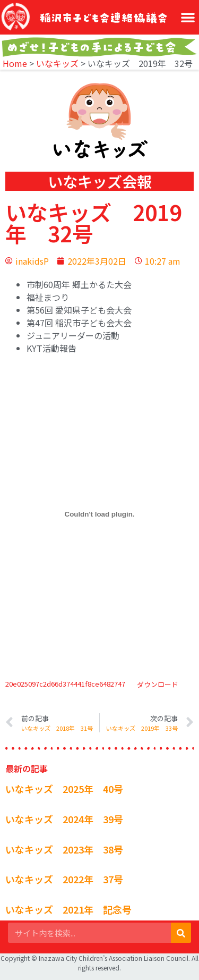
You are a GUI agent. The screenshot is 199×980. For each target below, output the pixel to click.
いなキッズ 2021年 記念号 (68, 909)
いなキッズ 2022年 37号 (64, 879)
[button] (188, 17)
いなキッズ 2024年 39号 (64, 819)
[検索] (181, 933)
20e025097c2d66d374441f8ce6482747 (65, 684)
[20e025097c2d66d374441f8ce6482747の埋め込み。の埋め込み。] (99, 514)
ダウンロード (158, 684)
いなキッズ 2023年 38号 (64, 849)
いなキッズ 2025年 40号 (64, 789)
